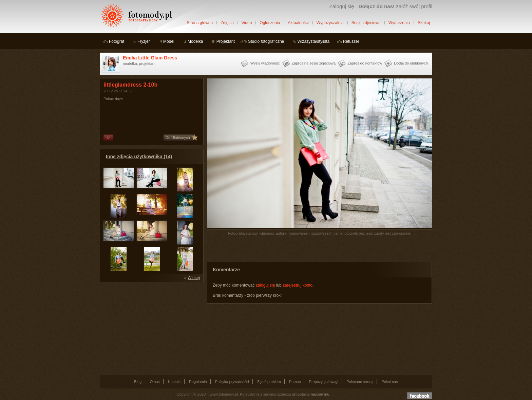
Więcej (194, 278)
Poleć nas (389, 382)
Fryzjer (144, 41)
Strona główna (200, 23)
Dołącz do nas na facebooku (420, 396)
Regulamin (198, 382)
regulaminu (320, 394)
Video (247, 23)
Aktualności (298, 23)
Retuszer (351, 41)
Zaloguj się (341, 6)
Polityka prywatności (232, 382)
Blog (138, 382)
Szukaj (424, 23)
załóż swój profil (395, 6)
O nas (155, 382)
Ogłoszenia (270, 23)
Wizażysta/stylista (314, 41)
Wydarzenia (399, 23)
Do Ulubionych (178, 138)
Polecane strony (360, 382)
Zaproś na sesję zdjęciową (314, 63)
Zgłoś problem (269, 382)
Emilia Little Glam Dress (150, 58)
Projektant (226, 41)
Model (169, 41)
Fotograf (117, 41)
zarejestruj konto (298, 285)
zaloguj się (265, 285)
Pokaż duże (113, 99)
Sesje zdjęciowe (366, 23)
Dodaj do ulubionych (411, 63)
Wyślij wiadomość (265, 63)
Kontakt (174, 382)
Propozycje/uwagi (324, 382)
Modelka (195, 41)
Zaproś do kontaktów (365, 63)
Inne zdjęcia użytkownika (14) (139, 157)
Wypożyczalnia (330, 23)
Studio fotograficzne (266, 41)
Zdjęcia (227, 23)
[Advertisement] (151, 328)
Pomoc (295, 382)
